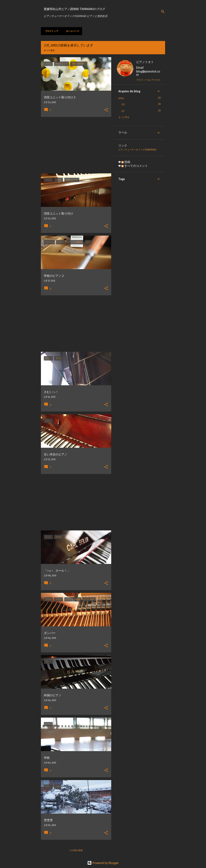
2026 (121, 98)
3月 (123, 104)
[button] (106, 110)
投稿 (126, 162)
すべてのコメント (135, 166)
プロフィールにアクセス (148, 80)
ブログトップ (50, 31)
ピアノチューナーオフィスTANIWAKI (137, 150)
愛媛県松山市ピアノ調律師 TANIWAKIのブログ (75, 9)
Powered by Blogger (103, 863)
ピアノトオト (145, 62)
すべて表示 (49, 50)
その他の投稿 (76, 850)
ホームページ (72, 31)
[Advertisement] (75, 145)
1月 (123, 111)
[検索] (163, 12)
